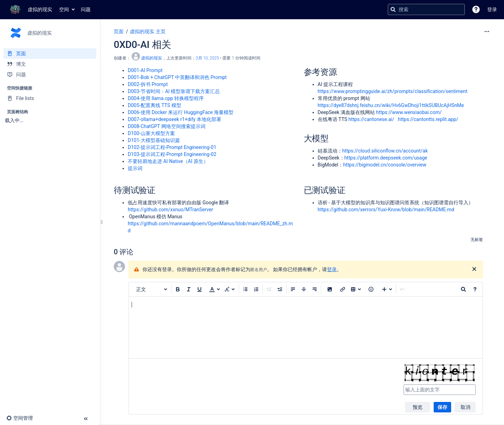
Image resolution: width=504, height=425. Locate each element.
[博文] (50, 64)
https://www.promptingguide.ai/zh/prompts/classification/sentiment (393, 91)
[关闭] (474, 269)
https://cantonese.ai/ (371, 119)
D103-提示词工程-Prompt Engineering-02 (172, 154)
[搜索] (393, 9)
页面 (119, 31)
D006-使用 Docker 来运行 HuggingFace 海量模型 (181, 112)
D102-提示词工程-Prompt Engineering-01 (172, 147)
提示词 (135, 168)
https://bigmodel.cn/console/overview (385, 165)
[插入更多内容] (387, 289)
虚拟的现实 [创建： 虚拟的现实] (152, 58)
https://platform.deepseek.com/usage (386, 158)
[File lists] (50, 98)
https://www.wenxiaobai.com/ (409, 112)
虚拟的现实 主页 (148, 31)
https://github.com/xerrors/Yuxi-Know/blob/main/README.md (386, 210)
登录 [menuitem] (492, 9)
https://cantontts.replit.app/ (428, 119)
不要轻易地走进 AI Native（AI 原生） (168, 161)
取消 (465, 407)
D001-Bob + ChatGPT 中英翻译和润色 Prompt (177, 77)
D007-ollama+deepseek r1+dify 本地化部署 (174, 119)
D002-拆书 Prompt (148, 84)
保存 (442, 407)
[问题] (50, 75)
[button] (476, 9)
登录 (332, 269)
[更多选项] (487, 31)
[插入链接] (343, 289)
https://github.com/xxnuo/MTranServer (170, 210)
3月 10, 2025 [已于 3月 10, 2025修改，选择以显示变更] (207, 58)
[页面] (50, 54)
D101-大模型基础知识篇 (154, 140)
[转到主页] (30, 9)
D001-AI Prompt (145, 70)
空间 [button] (64, 9)
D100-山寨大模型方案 (151, 133)
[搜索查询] (426, 9)
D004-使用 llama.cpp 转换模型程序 (166, 98)
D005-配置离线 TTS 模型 (155, 105)
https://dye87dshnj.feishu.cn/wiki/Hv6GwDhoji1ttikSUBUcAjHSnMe (391, 105)
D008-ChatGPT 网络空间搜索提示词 (167, 126)
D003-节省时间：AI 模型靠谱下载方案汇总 (174, 91)
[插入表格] (356, 289)
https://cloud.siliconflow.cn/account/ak (385, 151)
